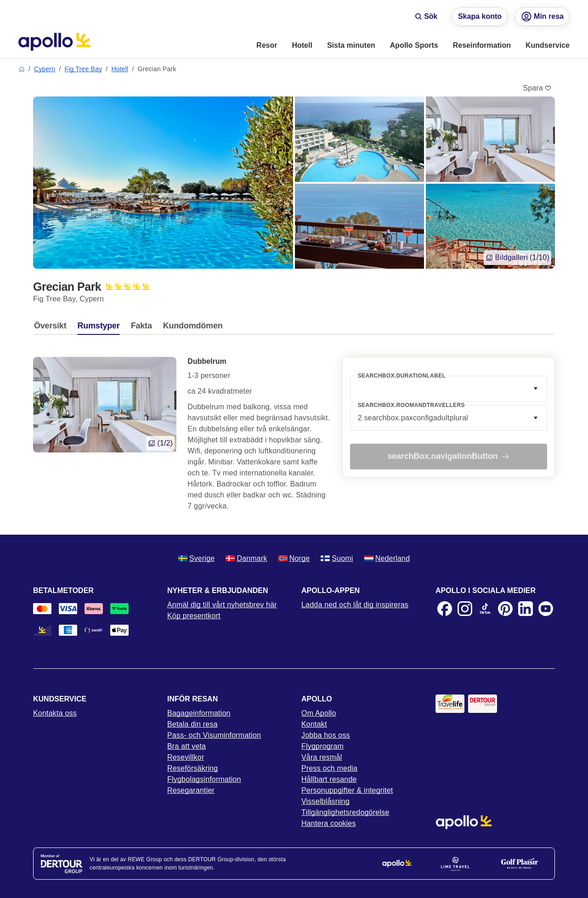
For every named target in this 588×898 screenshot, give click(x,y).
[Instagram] (465, 609)
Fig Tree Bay (84, 69)
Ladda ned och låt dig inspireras (355, 605)
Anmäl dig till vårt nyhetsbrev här (222, 605)
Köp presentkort (194, 616)
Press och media (329, 768)
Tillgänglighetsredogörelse (345, 812)
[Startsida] (54, 42)
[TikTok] (485, 609)
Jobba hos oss (326, 735)
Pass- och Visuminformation (214, 735)
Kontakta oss (55, 713)
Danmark (246, 558)
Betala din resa (192, 724)
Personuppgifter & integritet (347, 790)
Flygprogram (322, 746)
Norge (294, 558)
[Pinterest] (505, 609)
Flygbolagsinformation (204, 779)
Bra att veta (187, 746)
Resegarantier (191, 790)
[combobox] (449, 389)
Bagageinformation (199, 713)
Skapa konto (480, 16)
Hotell (120, 69)
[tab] (52, 328)
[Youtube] (546, 609)
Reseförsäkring (192, 768)
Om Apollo (319, 713)
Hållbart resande (329, 779)
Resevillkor (186, 757)
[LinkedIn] (526, 609)
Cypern (45, 69)
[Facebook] (445, 609)
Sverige (197, 558)
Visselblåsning (325, 801)
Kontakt (314, 724)
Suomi (337, 558)
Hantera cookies (329, 823)
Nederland (387, 558)
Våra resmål (322, 757)
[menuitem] (267, 46)
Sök (426, 16)
